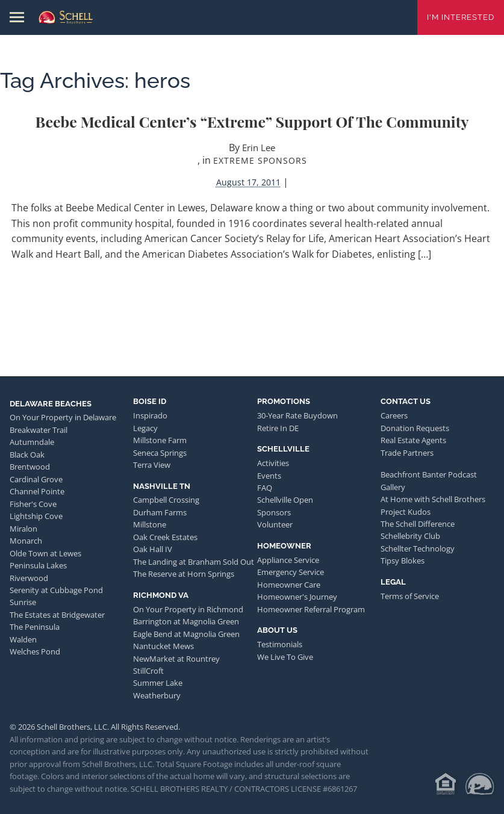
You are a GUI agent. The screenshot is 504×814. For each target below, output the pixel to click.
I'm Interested (461, 17)
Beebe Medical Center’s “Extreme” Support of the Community (252, 121)
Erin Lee (259, 148)
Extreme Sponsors (260, 160)
